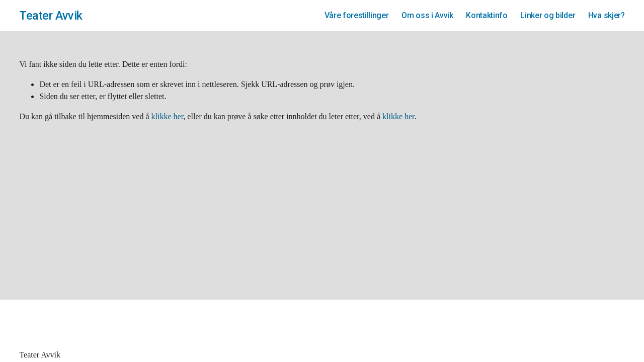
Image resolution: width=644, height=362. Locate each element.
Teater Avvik (51, 16)
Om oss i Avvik (427, 15)
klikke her (168, 116)
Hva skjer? (607, 15)
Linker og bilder (548, 15)
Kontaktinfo (487, 15)
